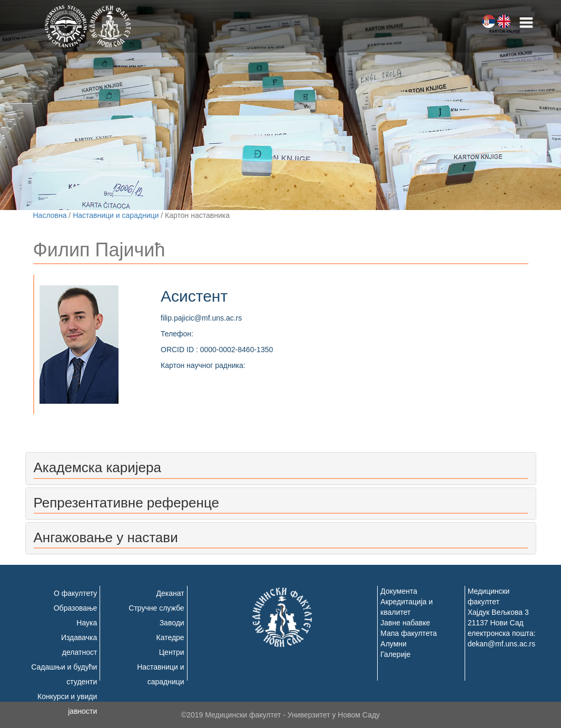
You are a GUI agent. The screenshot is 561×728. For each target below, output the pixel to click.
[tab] (281, 468)
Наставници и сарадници (116, 215)
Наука (87, 623)
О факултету (75, 593)
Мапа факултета (409, 633)
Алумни (393, 644)
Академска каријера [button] (97, 467)
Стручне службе (156, 608)
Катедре (170, 637)
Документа (399, 591)
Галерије (395, 654)
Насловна (50, 215)
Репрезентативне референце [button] (126, 503)
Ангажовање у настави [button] (106, 537)
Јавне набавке (405, 623)
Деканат (170, 593)
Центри (172, 652)
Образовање (76, 608)
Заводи (172, 623)
